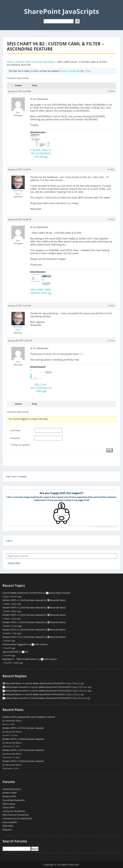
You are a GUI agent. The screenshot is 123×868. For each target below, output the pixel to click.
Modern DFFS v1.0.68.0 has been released (23, 739)
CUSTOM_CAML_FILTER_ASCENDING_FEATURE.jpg (41, 153)
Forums (20, 62)
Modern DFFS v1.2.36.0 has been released (23, 600)
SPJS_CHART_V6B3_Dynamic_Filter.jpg (41, 291)
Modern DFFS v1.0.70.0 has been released (23, 728)
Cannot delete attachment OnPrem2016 (22, 593)
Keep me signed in (22, 445)
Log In (110, 450)
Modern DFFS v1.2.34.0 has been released (23, 622)
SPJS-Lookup (9, 804)
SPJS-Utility (8, 826)
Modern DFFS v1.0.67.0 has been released (23, 750)
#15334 (111, 341)
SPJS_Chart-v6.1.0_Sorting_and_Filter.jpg (41, 388)
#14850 (111, 91)
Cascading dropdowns (14, 800)
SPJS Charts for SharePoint (41, 62)
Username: (16, 430)
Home (10, 62)
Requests (7, 830)
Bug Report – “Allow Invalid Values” (20, 659)
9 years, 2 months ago (70, 71)
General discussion (12, 789)
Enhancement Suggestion (15, 644)
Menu (6, 6)
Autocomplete (10, 822)
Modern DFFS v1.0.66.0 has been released (23, 761)
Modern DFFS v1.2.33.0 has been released (23, 630)
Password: (15, 438)
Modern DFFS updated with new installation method (29, 717)
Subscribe (14, 563)
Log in (9, 540)
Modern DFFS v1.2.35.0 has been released (23, 615)
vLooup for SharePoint (14, 811)
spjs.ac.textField (10, 652)
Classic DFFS (9, 807)
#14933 (111, 219)
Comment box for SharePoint (17, 818)
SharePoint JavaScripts (61, 11)
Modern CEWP (10, 793)
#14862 (111, 169)
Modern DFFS (9, 796)
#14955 (111, 306)
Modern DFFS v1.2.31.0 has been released (23, 637)
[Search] (77, 21)
